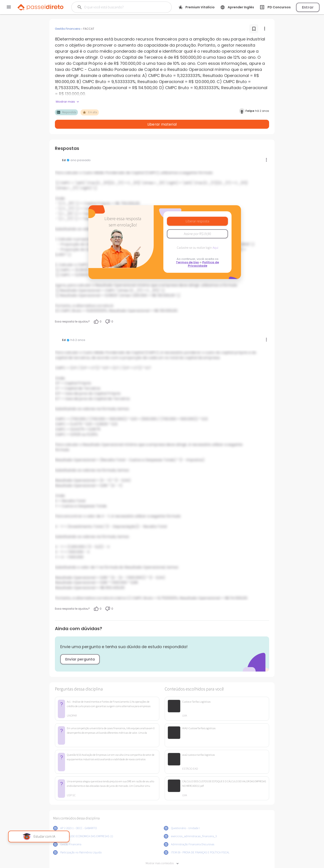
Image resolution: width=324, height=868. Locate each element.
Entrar (308, 7)
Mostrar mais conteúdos (162, 852)
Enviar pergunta (80, 648)
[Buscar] (119, 7)
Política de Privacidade (204, 252)
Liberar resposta (197, 210)
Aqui (215, 236)
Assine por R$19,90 (197, 222)
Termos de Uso (187, 251)
